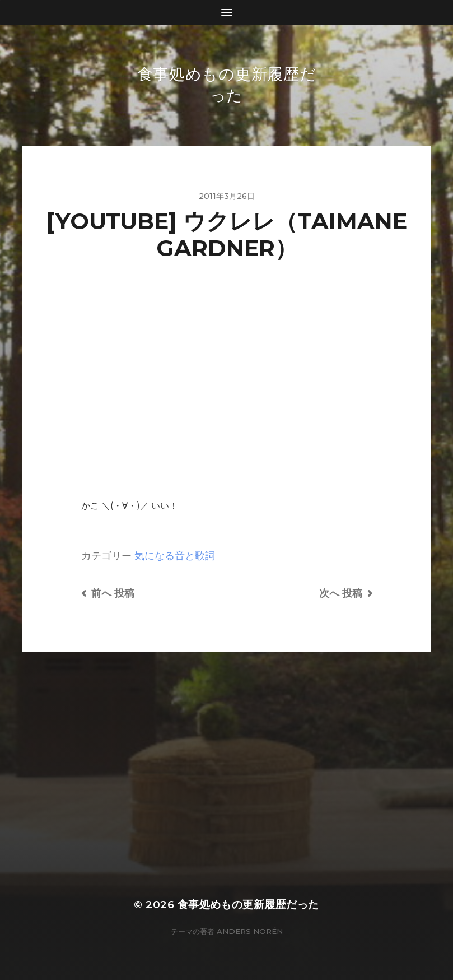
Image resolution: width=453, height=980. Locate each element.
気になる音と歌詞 (175, 556)
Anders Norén (250, 931)
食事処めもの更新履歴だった (248, 905)
